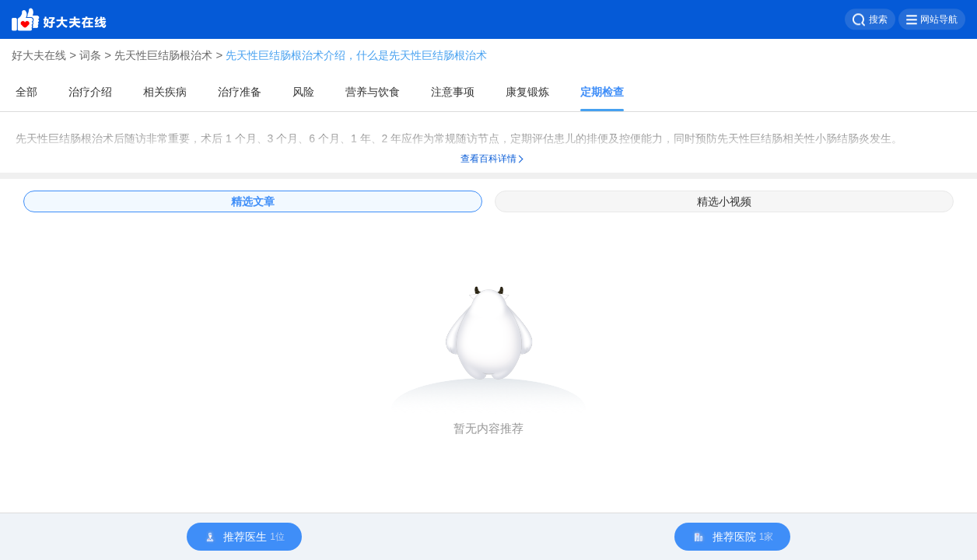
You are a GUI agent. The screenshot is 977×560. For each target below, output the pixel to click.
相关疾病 (165, 92)
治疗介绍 (90, 92)
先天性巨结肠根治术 (163, 55)
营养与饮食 (373, 92)
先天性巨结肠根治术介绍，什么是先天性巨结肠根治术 (356, 55)
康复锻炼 (527, 92)
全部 (26, 92)
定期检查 (602, 92)
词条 (90, 55)
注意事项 (453, 92)
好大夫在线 (39, 55)
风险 (303, 92)
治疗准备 (240, 92)
